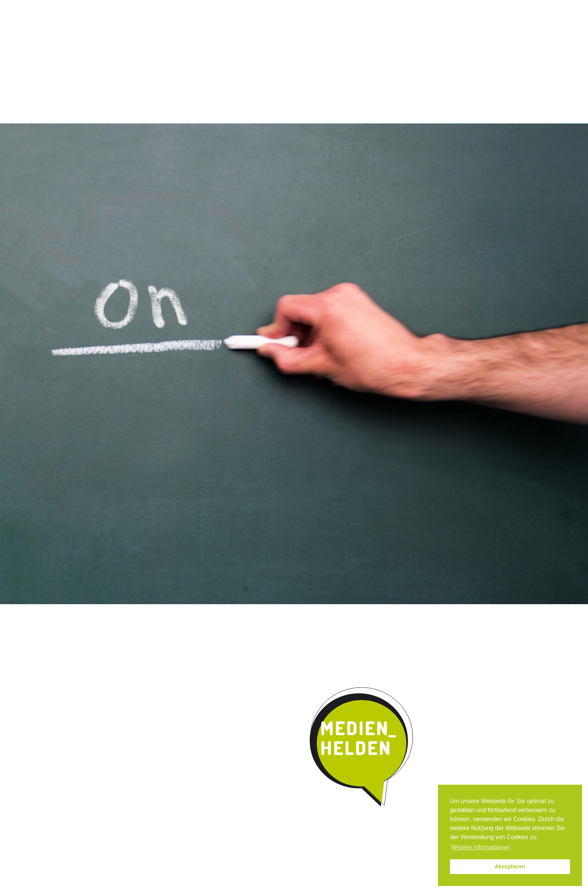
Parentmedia (428, 62)
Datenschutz (458, 7)
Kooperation (333, 62)
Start (129, 61)
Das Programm (184, 62)
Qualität (235, 62)
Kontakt (380, 62)
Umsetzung (281, 62)
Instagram (349, 7)
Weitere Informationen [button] (481, 847)
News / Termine (381, 7)
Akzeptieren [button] (510, 866)
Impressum (421, 7)
